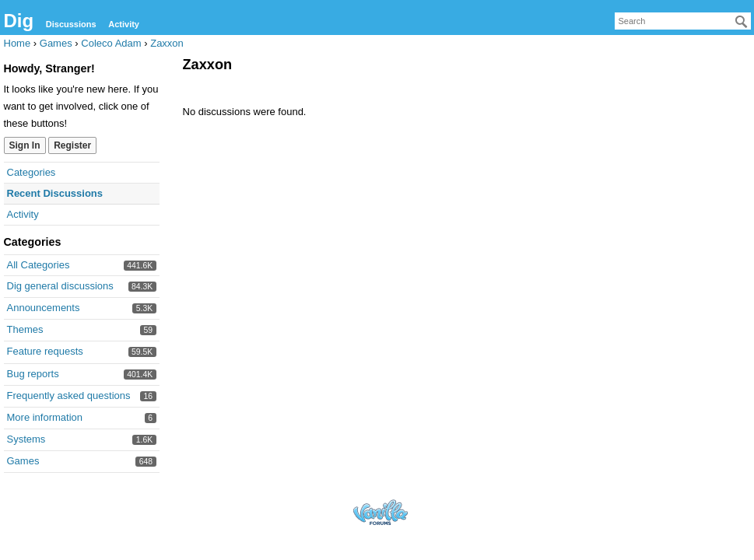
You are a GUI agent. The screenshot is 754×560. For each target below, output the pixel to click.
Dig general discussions (60, 286)
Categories (32, 172)
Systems (26, 439)
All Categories (39, 265)
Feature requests (45, 351)
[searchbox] (683, 21)
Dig (19, 21)
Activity (124, 24)
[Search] (742, 22)
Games (23, 461)
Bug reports (33, 374)
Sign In (25, 145)
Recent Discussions (55, 193)
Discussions (71, 24)
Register (72, 145)
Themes (25, 329)
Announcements (44, 308)
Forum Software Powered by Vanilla (381, 512)
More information (45, 417)
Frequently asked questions (69, 395)
